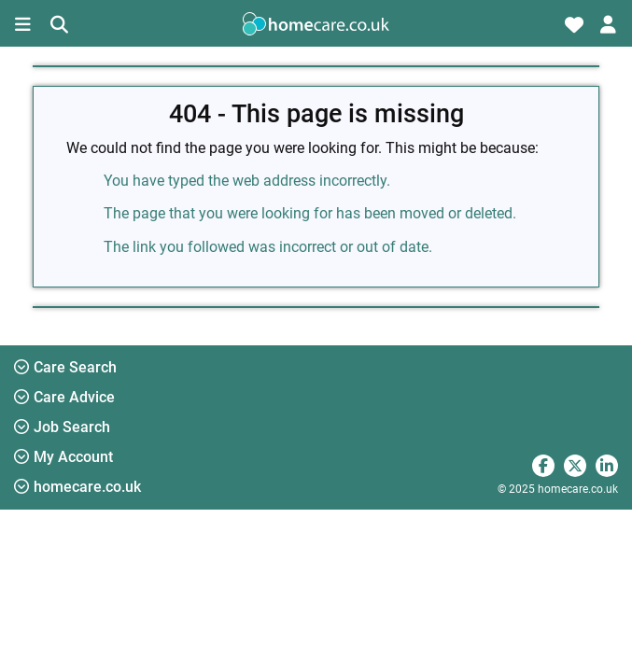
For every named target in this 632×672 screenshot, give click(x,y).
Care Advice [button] (64, 397)
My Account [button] (63, 457)
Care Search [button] (65, 367)
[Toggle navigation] (23, 23)
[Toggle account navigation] (609, 23)
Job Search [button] (62, 427)
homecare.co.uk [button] (77, 487)
